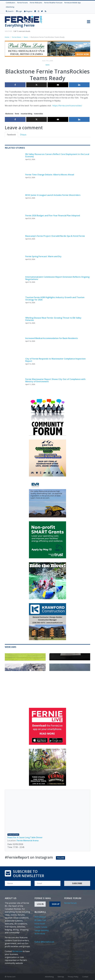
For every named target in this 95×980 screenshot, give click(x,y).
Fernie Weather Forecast (53, 3)
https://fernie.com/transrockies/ (67, 106)
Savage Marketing (42, 930)
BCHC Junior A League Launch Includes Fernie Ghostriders (53, 195)
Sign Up (56, 904)
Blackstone (9, 114)
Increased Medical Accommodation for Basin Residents (52, 338)
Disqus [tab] (23, 135)
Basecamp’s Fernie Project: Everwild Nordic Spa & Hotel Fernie (55, 236)
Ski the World (40, 934)
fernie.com (17, 951)
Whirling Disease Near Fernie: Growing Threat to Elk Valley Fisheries (53, 319)
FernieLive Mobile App (72, 3)
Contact (85, 977)
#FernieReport (40, 917)
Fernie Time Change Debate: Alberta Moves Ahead (50, 175)
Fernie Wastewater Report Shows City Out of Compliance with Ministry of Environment (55, 380)
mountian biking (27, 114)
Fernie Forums (23, 3)
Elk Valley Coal (40, 920)
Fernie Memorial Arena (28, 841)
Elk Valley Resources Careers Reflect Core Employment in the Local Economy (57, 155)
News (47, 65)
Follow (60, 858)
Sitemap (61, 977)
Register (28, 11)
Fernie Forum (40, 924)
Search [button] (9, 11)
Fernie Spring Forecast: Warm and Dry (43, 256)
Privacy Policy (73, 977)
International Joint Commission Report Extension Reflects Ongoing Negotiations (57, 278)
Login (19, 11)
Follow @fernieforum (44, 942)
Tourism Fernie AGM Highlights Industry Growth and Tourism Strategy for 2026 (55, 299)
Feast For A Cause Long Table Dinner (25, 837)
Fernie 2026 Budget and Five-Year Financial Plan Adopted (53, 216)
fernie (17, 114)
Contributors (11, 3)
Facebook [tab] (11, 135)
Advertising (10, 7)
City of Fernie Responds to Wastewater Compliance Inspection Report (55, 360)
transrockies (38, 114)
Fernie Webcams (36, 3)
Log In (40, 904)
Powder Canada (41, 927)
